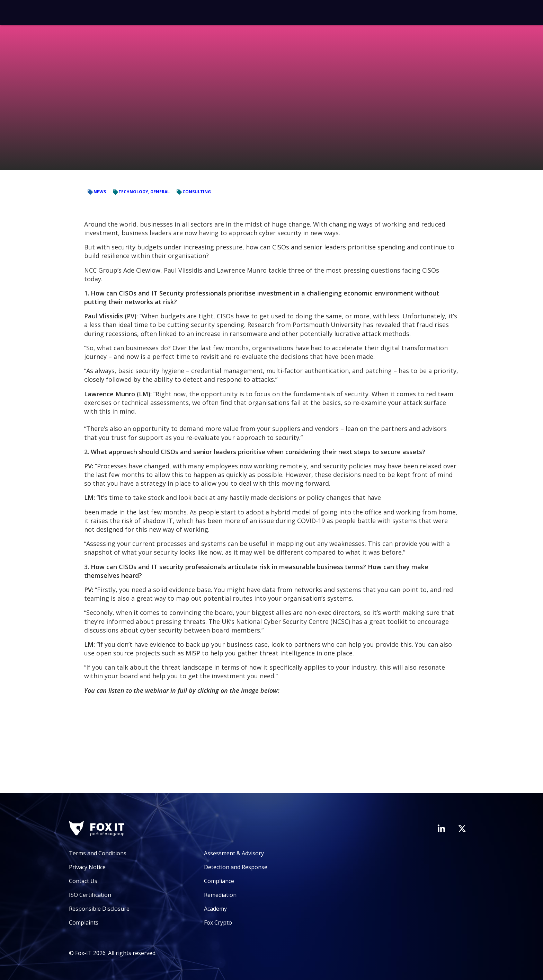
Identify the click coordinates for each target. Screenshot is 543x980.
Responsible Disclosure (99, 909)
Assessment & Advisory (234, 853)
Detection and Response (236, 867)
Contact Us (83, 881)
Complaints (84, 922)
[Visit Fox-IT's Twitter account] (462, 829)
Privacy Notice (87, 867)
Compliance (219, 881)
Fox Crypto (218, 922)
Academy (215, 909)
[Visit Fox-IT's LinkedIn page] (441, 828)
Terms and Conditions (98, 853)
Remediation (220, 895)
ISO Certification (90, 895)
